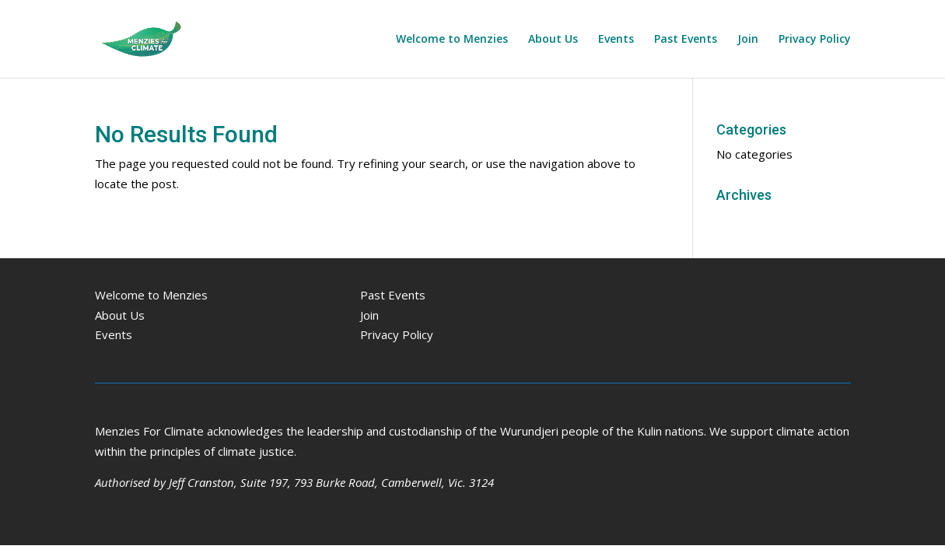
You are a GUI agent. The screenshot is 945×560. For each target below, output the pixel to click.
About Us (553, 40)
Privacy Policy (815, 40)
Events (616, 40)
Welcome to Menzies (452, 40)
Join (748, 40)
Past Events (686, 40)
